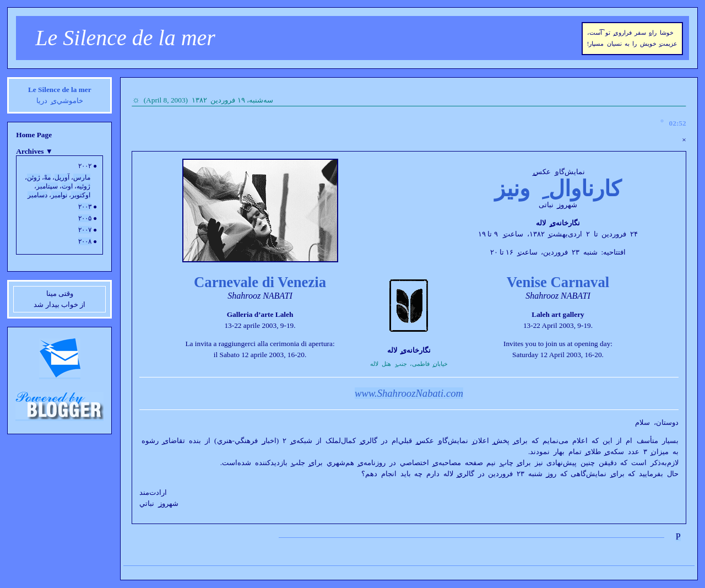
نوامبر (59, 195)
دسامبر (37, 195)
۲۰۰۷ (85, 230)
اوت (67, 186)
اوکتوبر (81, 195)
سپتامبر (47, 186)
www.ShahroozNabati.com (409, 393)
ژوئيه (83, 186)
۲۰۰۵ (85, 218)
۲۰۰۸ (85, 241)
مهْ (47, 177)
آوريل (62, 177)
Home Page (34, 135)
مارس (82, 177)
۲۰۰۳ (85, 207)
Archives (34, 151)
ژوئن (34, 177)
